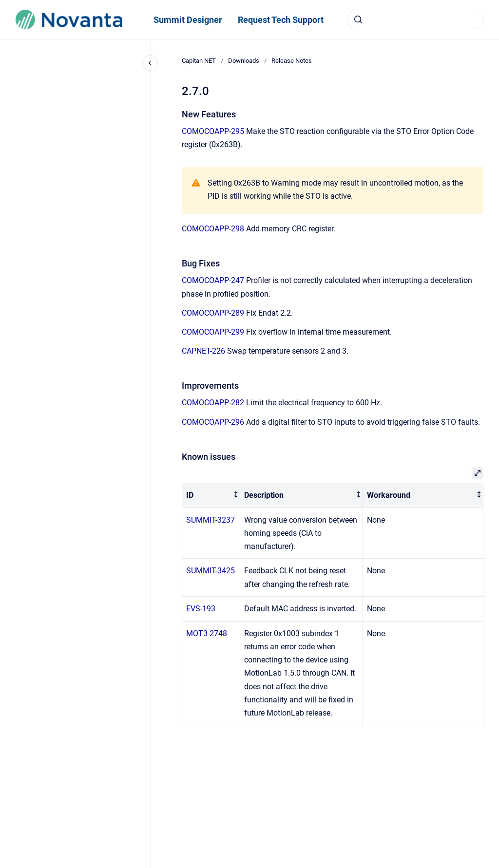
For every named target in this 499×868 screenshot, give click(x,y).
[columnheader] (211, 495)
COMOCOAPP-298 (213, 229)
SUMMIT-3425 (211, 571)
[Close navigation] (150, 63)
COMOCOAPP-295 (213, 131)
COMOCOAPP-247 (213, 280)
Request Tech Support (281, 20)
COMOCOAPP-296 (213, 422)
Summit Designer (188, 20)
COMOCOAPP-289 (213, 313)
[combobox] (415, 19)
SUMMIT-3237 (211, 520)
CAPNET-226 (203, 351)
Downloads (244, 61)
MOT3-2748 (207, 633)
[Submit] (358, 19)
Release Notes (292, 61)
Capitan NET (199, 61)
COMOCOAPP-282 (213, 403)
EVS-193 (201, 609)
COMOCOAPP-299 (213, 332)
